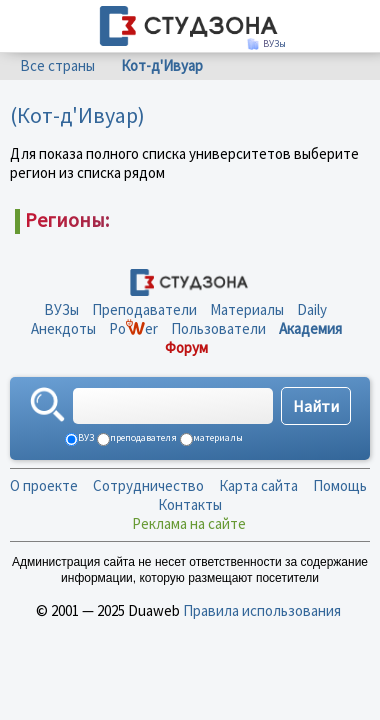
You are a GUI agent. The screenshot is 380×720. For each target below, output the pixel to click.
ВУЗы (61, 309)
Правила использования (262, 610)
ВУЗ (85, 437)
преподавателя (142, 437)
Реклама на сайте (189, 523)
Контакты (190, 504)
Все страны (57, 65)
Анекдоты (63, 328)
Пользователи (218, 328)
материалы (217, 437)
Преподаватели (144, 309)
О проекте (44, 485)
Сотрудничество (148, 485)
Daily (312, 309)
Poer (133, 328)
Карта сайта (258, 485)
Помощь (340, 485)
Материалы (247, 309)
